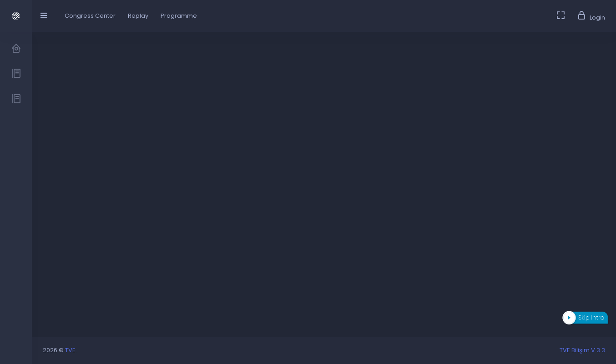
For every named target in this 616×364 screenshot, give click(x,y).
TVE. (71, 350)
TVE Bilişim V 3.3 (582, 350)
